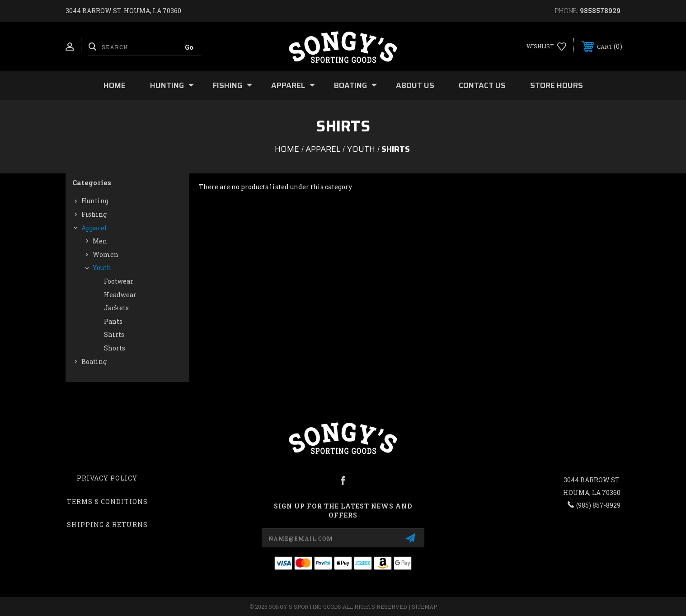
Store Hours (557, 85)
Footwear (119, 281)
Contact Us (482, 85)
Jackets (116, 308)
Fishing (233, 85)
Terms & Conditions (107, 502)
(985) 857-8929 (598, 505)
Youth (102, 268)
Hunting (172, 85)
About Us (415, 85)
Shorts (115, 348)
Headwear (120, 295)
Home (115, 85)
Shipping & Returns (107, 525)
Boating (355, 85)
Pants (113, 321)
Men (100, 241)
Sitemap (424, 607)
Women (106, 254)
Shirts (114, 334)
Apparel (293, 85)
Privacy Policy (107, 478)
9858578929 (600, 11)
